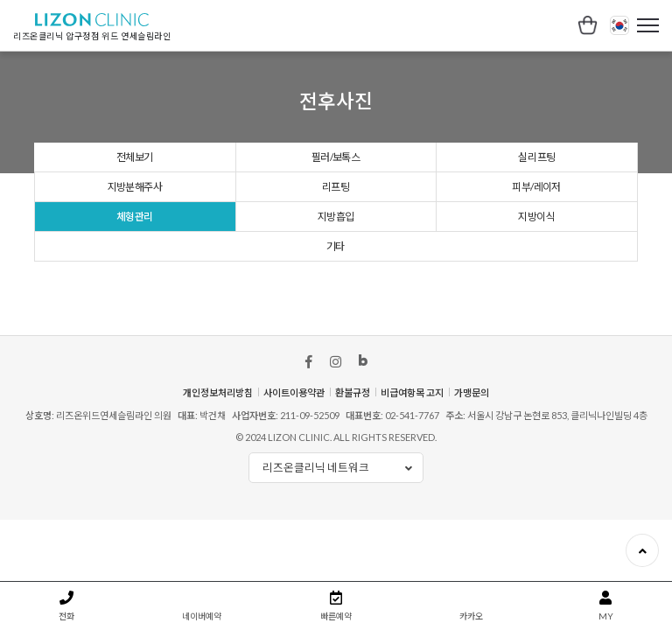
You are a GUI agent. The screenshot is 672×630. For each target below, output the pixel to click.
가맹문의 (472, 346)
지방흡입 (336, 169)
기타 (336, 201)
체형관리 (135, 169)
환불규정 (353, 346)
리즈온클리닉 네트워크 (343, 422)
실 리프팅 (537, 106)
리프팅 (336, 138)
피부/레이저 (536, 138)
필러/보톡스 (336, 106)
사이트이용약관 (294, 346)
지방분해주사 (135, 138)
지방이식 (536, 169)
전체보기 (135, 106)
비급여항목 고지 (412, 346)
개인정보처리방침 (218, 346)
